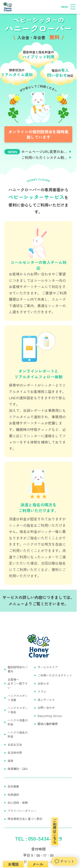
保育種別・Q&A (18, 769)
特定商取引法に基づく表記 (25, 819)
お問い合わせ (46, 708)
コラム (42, 692)
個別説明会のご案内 (18, 669)
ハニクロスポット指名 (18, 710)
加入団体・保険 (18, 803)
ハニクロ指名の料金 (18, 735)
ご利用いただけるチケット (55, 675)
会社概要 (13, 787)
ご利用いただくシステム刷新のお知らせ (47, 158)
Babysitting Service (50, 716)
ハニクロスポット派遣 (18, 698)
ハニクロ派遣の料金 (18, 722)
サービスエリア (48, 667)
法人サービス (46, 700)
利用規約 (13, 795)
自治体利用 (15, 753)
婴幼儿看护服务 (48, 724)
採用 (10, 761)
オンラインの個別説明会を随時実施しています (38, 134)
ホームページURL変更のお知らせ (47, 152)
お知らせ (43, 684)
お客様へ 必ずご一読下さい (18, 684)
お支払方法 (15, 745)
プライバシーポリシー (22, 811)
